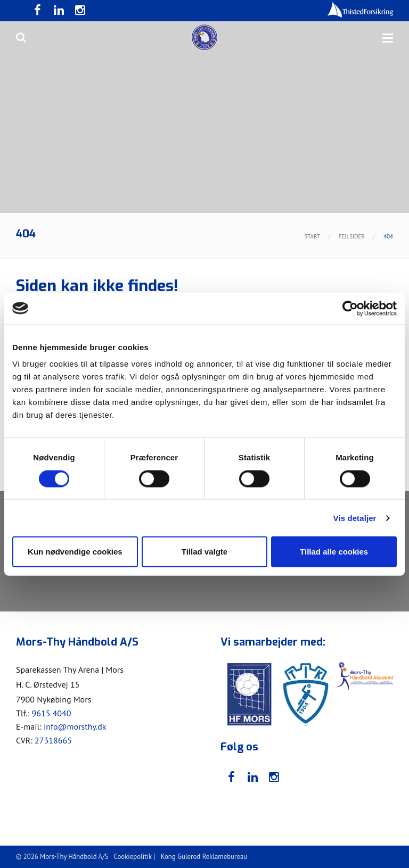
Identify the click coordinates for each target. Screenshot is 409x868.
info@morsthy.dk (75, 726)
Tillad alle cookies (334, 552)
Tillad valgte (204, 552)
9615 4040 (51, 713)
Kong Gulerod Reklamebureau (204, 857)
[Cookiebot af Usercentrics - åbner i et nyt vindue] (350, 308)
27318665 (53, 740)
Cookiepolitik (133, 857)
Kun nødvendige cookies (75, 552)
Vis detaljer (355, 518)
